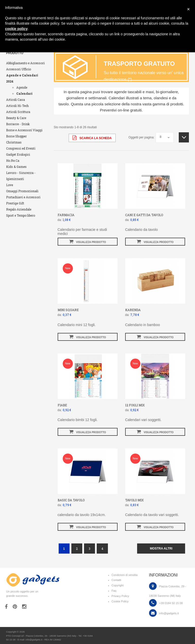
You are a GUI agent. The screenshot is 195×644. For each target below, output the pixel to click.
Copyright (118, 585)
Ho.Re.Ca (13, 160)
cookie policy (16, 29)
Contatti (116, 580)
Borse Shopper (16, 136)
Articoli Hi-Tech (17, 106)
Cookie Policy (120, 601)
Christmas (14, 142)
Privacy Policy (120, 596)
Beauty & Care (16, 118)
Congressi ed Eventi (21, 148)
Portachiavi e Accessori (23, 197)
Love (10, 185)
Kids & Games (16, 167)
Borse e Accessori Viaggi (24, 130)
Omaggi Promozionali (22, 191)
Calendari (24, 93)
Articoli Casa (15, 100)
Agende (22, 87)
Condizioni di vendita (125, 575)
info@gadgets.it (169, 613)
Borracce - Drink (18, 124)
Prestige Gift (15, 203)
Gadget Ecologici (18, 154)
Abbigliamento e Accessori (25, 63)
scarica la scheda (92, 138)
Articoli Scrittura (18, 112)
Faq (114, 591)
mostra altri (161, 549)
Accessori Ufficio (19, 69)
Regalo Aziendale (19, 209)
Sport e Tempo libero (21, 215)
